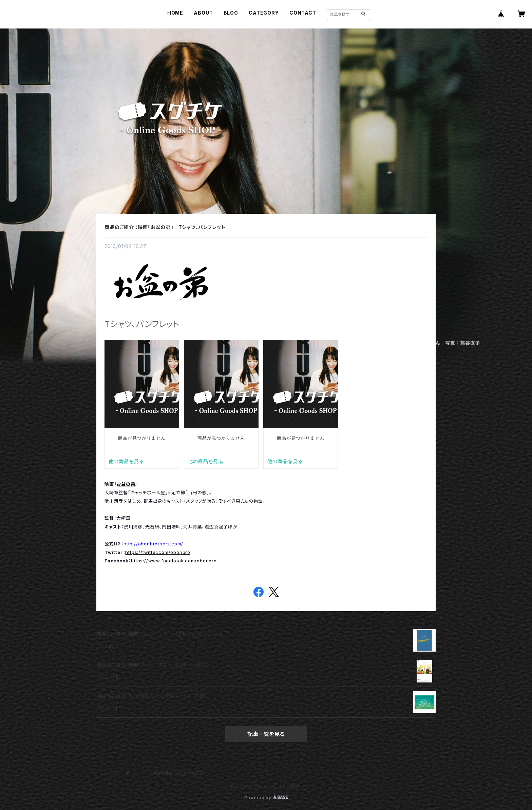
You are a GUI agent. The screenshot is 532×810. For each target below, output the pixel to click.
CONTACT (303, 13)
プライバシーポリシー (122, 773)
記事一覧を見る (266, 734)
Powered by (266, 798)
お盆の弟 (126, 484)
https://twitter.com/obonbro (158, 552)
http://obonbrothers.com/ (153, 544)
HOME (175, 13)
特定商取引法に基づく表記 (178, 773)
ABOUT (203, 13)
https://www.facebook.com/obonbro (174, 561)
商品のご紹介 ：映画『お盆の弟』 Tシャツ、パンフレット (165, 227)
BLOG (231, 13)
